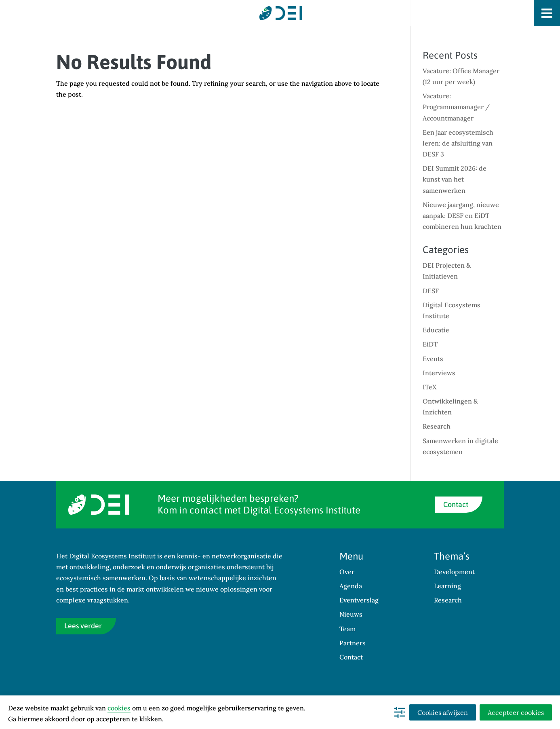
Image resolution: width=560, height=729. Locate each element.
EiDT (430, 344)
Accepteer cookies (516, 712)
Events (433, 359)
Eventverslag (359, 600)
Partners (353, 643)
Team (347, 629)
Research (437, 426)
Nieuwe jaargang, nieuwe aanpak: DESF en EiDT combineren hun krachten (462, 216)
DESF (431, 291)
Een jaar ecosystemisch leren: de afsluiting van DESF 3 (458, 143)
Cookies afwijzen (443, 712)
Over (347, 572)
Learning (447, 586)
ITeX (430, 387)
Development (454, 572)
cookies (119, 708)
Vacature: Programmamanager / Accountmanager (456, 107)
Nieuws (351, 614)
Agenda (351, 586)
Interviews (439, 373)
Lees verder (83, 626)
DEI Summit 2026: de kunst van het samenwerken (455, 179)
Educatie (436, 330)
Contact (456, 504)
